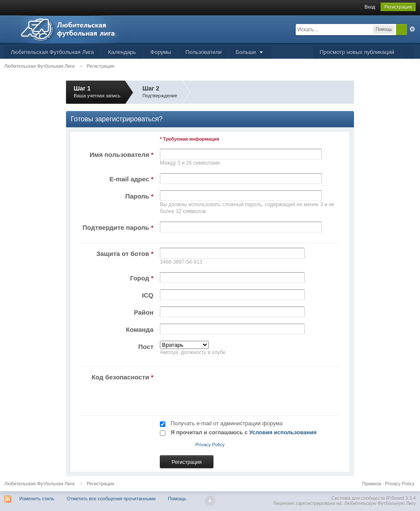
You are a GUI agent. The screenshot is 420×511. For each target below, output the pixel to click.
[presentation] (222, 388)
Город (142, 278)
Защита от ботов (125, 254)
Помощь (177, 499)
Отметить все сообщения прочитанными (111, 499)
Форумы (161, 52)
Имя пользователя (121, 155)
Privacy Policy (210, 445)
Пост (146, 347)
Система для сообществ (358, 498)
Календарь (122, 52)
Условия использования (283, 432)
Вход (370, 7)
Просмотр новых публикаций (357, 52)
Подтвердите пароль (118, 227)
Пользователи (203, 52)
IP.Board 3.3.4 (401, 498)
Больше (250, 52)
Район (144, 312)
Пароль (139, 196)
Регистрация (398, 7)
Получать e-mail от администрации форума (226, 423)
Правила (372, 484)
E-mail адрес (131, 179)
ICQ (148, 295)
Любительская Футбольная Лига (52, 52)
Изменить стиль (37, 499)
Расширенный (412, 29)
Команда (140, 329)
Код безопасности (123, 377)
